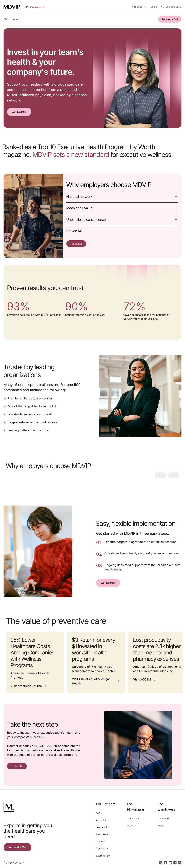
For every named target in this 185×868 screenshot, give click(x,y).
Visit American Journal (27, 686)
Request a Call (170, 19)
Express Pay (103, 856)
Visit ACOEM (142, 679)
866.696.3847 (174, 7)
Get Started (19, 112)
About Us (101, 820)
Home (15, 19)
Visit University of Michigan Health (91, 681)
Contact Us (17, 766)
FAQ (6, 19)
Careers (100, 841)
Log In (154, 7)
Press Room (103, 834)
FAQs (99, 813)
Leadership (102, 827)
